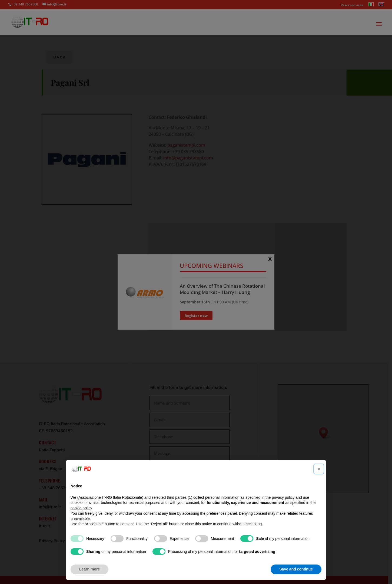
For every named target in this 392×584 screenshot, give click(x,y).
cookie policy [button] (81, 508)
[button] (319, 469)
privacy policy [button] (283, 497)
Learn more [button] (89, 569)
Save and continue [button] (296, 569)
